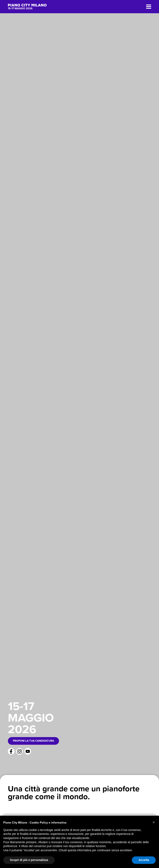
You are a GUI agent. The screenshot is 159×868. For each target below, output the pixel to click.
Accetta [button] (144, 860)
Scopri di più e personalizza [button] (29, 860)
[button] (154, 822)
